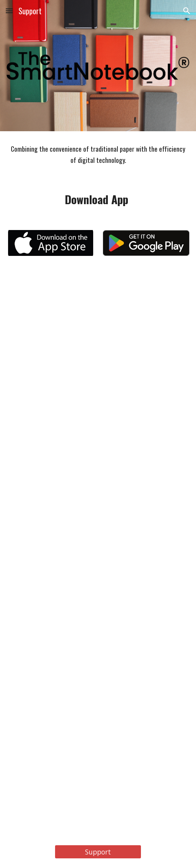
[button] (9, 11)
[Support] (98, 852)
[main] (98, 155)
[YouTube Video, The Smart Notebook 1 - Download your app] (98, 337)
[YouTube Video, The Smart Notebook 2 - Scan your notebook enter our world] (98, 479)
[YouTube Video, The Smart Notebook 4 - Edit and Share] (98, 765)
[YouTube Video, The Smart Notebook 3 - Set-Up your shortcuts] (98, 622)
